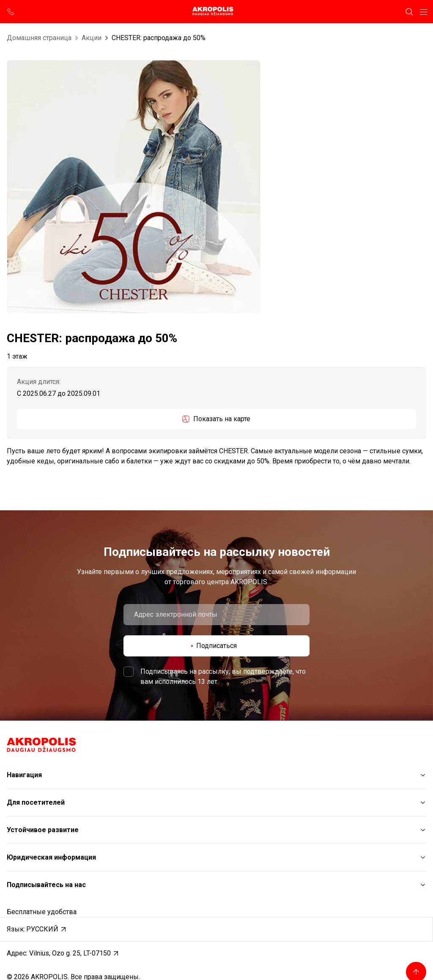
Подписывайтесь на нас (46, 885)
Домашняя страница (39, 38)
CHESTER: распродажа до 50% (159, 38)
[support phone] (11, 12)
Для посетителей (36, 802)
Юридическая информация (51, 857)
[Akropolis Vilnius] (216, 12)
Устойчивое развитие (43, 830)
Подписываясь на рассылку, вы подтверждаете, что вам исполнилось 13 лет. (223, 676)
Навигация (24, 775)
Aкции (92, 38)
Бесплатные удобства (42, 912)
